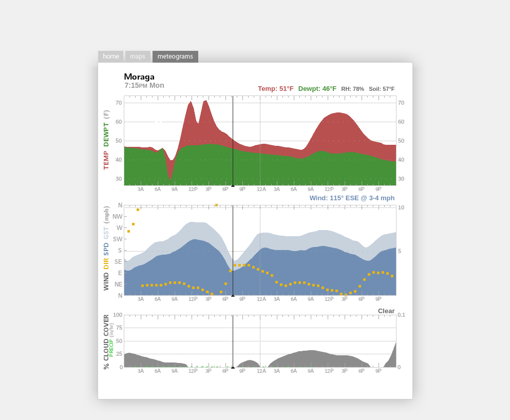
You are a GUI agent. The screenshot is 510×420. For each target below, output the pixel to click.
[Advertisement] (255, 23)
